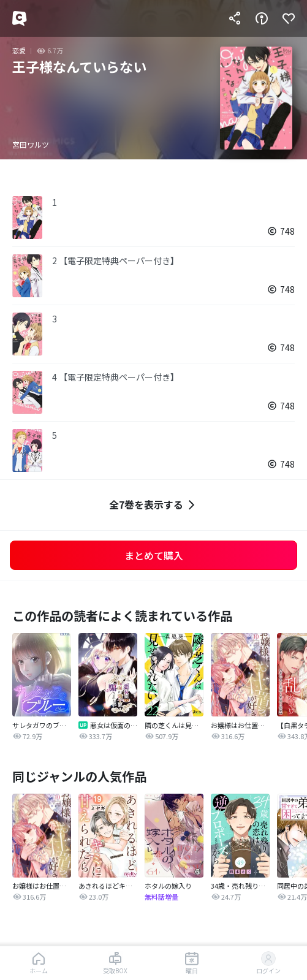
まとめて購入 (154, 555)
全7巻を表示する (153, 505)
